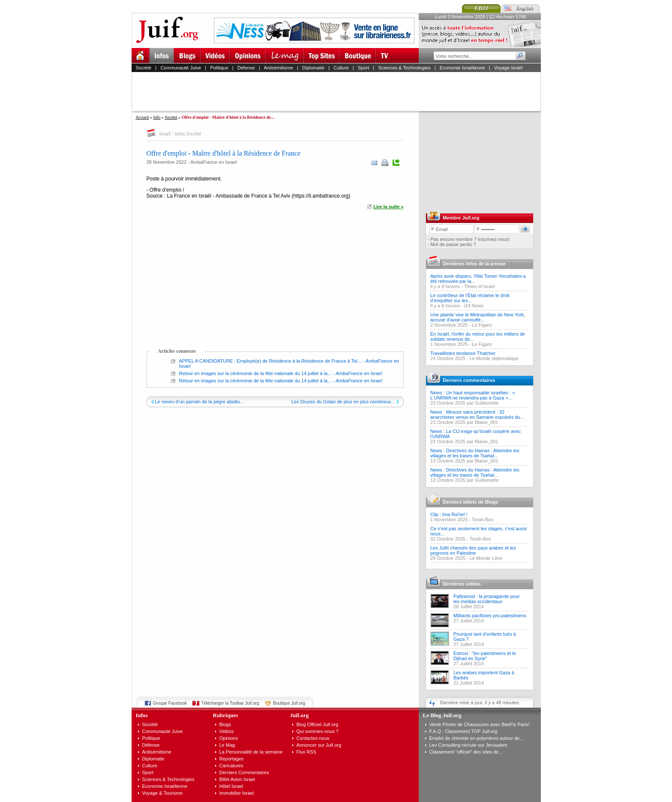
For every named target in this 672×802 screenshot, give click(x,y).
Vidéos (226, 731)
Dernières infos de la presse (474, 264)
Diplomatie (313, 68)
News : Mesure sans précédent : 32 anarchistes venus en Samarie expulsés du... (477, 415)
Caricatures (231, 766)
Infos (142, 715)
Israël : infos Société (180, 134)
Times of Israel (480, 286)
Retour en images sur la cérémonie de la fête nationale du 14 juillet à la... (255, 373)
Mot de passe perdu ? (453, 244)
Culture (341, 68)
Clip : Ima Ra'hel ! (449, 514)
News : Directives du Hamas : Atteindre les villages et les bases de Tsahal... (475, 453)
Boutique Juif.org (289, 703)
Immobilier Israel (237, 793)
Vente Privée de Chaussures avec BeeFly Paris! (480, 724)
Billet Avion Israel (237, 779)
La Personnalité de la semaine (251, 752)
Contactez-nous (313, 738)
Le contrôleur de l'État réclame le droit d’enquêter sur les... (470, 298)
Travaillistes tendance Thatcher (463, 353)
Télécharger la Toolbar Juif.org (230, 703)
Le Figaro (482, 325)
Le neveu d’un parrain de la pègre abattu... (199, 402)
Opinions (229, 738)
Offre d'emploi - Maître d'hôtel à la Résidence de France (224, 153)
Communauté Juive (181, 68)
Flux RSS (306, 752)
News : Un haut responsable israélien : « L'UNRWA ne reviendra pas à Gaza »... (473, 395)
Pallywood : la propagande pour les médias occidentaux (487, 599)
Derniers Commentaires (244, 772)
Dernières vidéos (462, 584)
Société (144, 68)
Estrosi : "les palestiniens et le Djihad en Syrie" (485, 656)
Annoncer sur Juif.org (319, 745)
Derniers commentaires (469, 380)
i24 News (474, 306)
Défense (246, 68)
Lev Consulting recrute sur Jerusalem (468, 745)
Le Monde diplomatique (494, 358)
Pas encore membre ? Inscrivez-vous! (470, 239)
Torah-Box (483, 520)
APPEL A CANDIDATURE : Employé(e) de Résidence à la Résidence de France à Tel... (270, 361)
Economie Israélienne (462, 68)
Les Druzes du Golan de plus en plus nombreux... (343, 402)
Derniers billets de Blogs (470, 502)
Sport (363, 68)
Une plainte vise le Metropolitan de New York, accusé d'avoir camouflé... (478, 317)
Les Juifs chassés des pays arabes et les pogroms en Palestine (473, 550)
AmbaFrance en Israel (213, 162)
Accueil (142, 117)
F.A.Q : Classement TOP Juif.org (463, 731)
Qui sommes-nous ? (318, 731)
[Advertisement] (340, 91)
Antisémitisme (278, 68)
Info (157, 117)
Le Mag (227, 745)
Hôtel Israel (231, 786)
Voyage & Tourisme (163, 793)
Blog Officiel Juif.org (318, 724)
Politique (219, 68)
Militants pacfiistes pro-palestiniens (490, 616)
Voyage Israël (508, 68)
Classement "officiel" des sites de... (466, 752)
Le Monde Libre (486, 558)
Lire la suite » (388, 207)
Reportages (232, 759)
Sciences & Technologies (404, 68)
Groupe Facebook (170, 703)
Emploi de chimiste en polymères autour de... (477, 738)
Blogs (225, 724)
